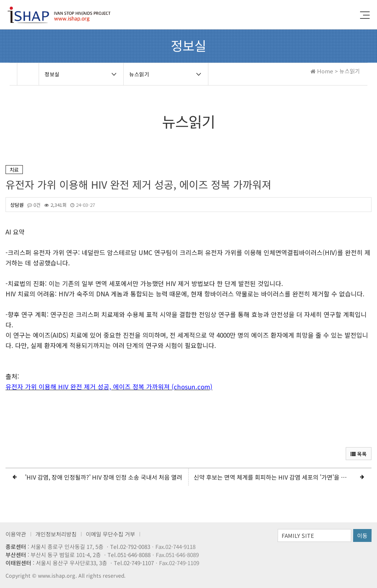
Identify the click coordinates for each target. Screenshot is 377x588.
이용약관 (16, 534)
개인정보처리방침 (56, 534)
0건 (34, 205)
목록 (359, 454)
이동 (362, 535)
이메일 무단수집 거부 (110, 534)
